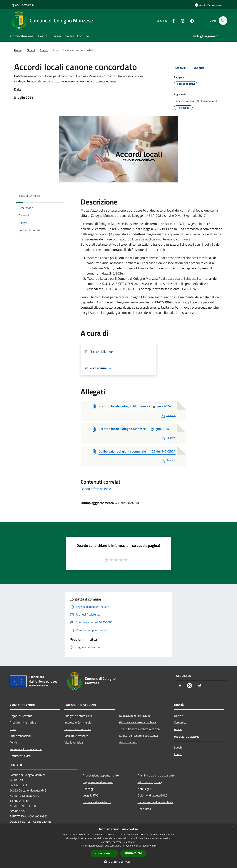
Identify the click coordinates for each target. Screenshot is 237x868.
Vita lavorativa (74, 742)
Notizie (178, 716)
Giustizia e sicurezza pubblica (138, 722)
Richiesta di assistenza (97, 802)
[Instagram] (181, 20)
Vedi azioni (202, 68)
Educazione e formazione (135, 716)
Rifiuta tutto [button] (133, 853)
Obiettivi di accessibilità (152, 795)
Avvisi (44, 50)
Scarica (168, 415)
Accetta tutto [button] (104, 853)
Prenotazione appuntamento (101, 775)
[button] (118, 862)
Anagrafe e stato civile (79, 716)
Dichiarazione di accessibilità (156, 802)
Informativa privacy (150, 782)
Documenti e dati (20, 756)
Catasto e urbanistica (78, 729)
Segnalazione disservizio (98, 782)
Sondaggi (89, 789)
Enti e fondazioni (20, 736)
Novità (31, 50)
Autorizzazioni (128, 742)
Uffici (13, 729)
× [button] (233, 828)
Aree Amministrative (23, 722)
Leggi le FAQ (91, 795)
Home (18, 50)
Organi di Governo (21, 716)
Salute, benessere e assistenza (138, 736)
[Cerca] (223, 21)
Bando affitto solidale (96, 489)
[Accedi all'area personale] (209, 5)
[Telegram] (190, 20)
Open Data (145, 809)
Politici (14, 742)
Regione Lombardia (22, 5)
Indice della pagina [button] (29, 196)
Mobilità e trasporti (76, 736)
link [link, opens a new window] (154, 846)
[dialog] (118, 846)
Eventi (178, 754)
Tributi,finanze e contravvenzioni (140, 729)
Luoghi (178, 747)
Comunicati (181, 722)
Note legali (144, 789)
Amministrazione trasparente (156, 775)
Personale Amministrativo (26, 749)
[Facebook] (171, 20)
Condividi (183, 68)
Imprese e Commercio (78, 722)
